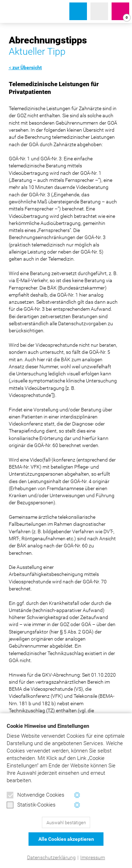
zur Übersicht (27, 67)
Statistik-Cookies (31, 805)
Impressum (93, 857)
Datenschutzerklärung (51, 857)
